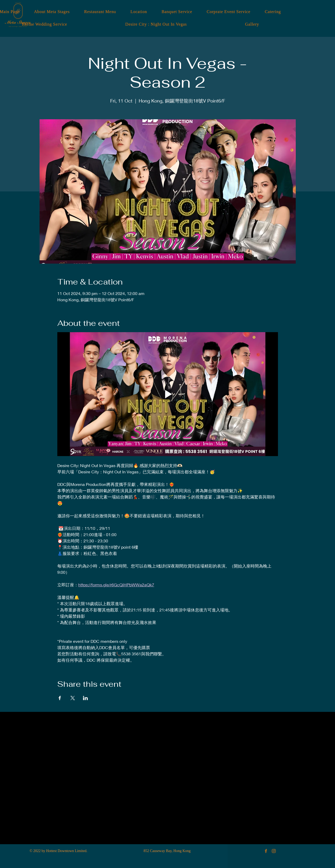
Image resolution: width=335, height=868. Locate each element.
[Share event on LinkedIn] (85, 698)
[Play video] (168, 394)
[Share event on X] (73, 698)
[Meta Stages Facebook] (266, 851)
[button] (252, 24)
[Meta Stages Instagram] (274, 851)
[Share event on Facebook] (60, 698)
